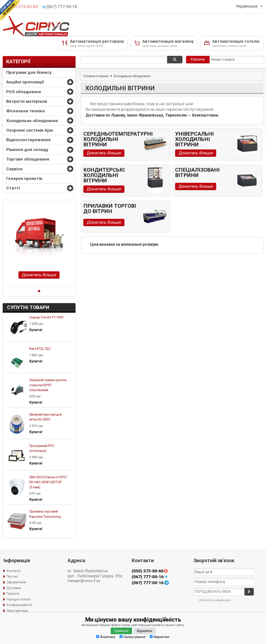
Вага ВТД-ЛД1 (40, 349)
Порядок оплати (19, 599)
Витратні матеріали (27, 101)
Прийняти (121, 631)
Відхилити (145, 631)
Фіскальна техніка (25, 111)
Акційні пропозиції (25, 82)
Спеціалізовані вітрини (197, 173)
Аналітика (106, 637)
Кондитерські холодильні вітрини (104, 175)
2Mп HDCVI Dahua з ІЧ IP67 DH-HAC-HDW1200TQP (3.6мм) (48, 482)
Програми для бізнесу (29, 72)
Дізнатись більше (39, 275)
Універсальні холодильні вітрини (194, 139)
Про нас (12, 576)
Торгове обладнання (28, 159)
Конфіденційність (20, 605)
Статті (13, 188)
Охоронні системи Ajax (30, 130)
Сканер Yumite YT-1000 (46, 317)
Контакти (14, 571)
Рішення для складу (27, 150)
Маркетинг (160, 637)
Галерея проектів (24, 178)
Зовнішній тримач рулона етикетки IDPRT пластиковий (48, 385)
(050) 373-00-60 (23, 7)
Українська (247, 6)
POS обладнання (24, 92)
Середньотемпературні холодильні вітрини (118, 139)
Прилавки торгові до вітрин (110, 209)
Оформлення (16, 582)
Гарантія (13, 594)
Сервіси (14, 169)
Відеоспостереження (28, 140)
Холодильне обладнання (32, 121)
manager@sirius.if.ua (84, 581)
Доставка (14, 588)
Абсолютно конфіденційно (215, 600)
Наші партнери (17, 611)
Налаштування (132, 637)
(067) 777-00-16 (62, 7)
